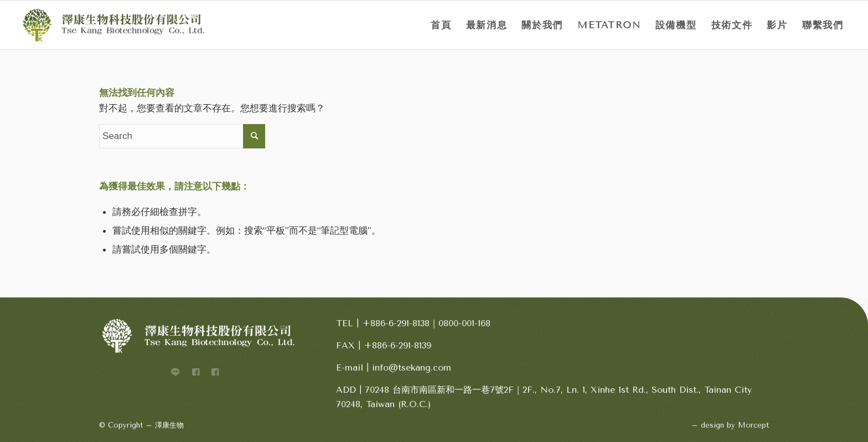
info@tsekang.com (412, 368)
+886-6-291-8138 (396, 323)
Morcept (753, 425)
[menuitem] (441, 25)
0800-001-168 (464, 323)
